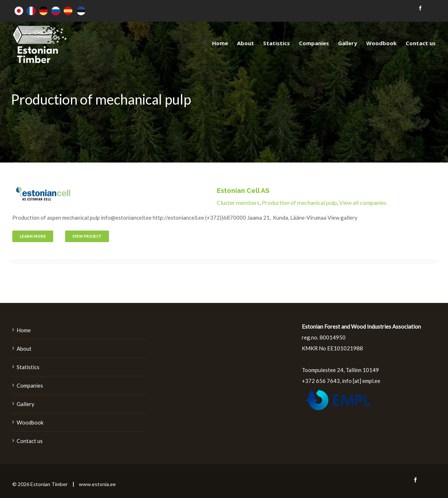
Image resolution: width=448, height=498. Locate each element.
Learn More (33, 236)
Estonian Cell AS (243, 191)
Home (24, 330)
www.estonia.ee (97, 484)
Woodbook (30, 422)
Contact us (30, 441)
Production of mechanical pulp (299, 202)
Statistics (28, 367)
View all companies (363, 202)
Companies (30, 385)
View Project (87, 236)
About (24, 349)
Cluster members (238, 202)
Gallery (26, 404)
